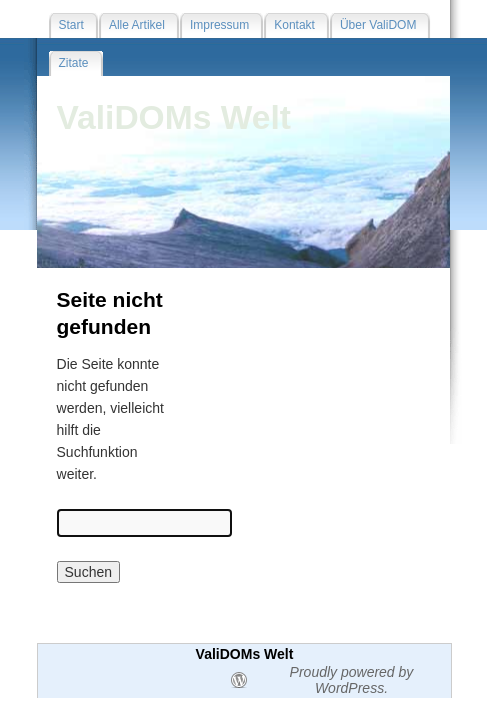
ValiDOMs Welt (174, 117)
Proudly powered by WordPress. (352, 680)
